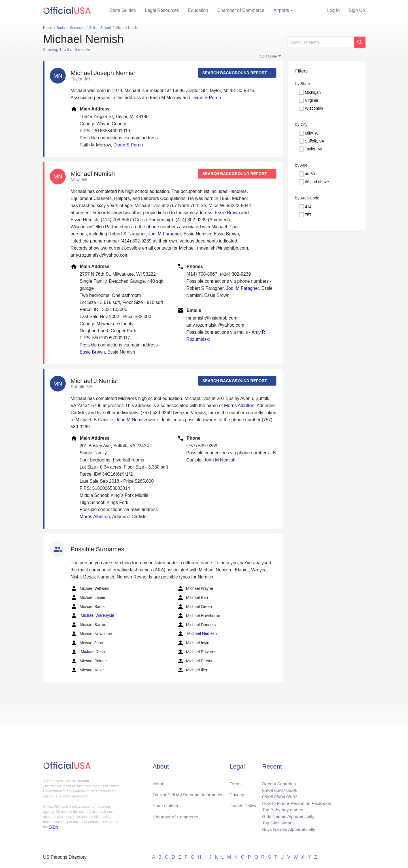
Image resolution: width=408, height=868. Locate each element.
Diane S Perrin (206, 98)
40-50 (310, 174)
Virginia (311, 100)
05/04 (278, 795)
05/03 (290, 795)
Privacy (237, 793)
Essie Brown (227, 213)
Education (198, 10)
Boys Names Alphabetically (287, 829)
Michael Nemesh (197, 634)
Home (159, 781)
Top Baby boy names (281, 809)
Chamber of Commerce (241, 10)
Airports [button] (281, 10)
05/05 (265, 795)
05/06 (290, 788)
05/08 (265, 788)
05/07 (278, 788)
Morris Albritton (239, 406)
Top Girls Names (277, 822)
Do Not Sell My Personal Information (189, 793)
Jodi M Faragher (165, 234)
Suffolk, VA (314, 141)
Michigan (313, 92)
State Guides (123, 10)
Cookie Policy (243, 804)
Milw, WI (312, 133)
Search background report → (237, 73)
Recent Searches (277, 781)
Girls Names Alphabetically (287, 815)
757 (308, 215)
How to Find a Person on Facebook (295, 802)
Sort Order (269, 56)
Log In (333, 10)
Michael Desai (88, 652)
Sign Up (357, 10)
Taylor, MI (313, 149)
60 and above (317, 182)
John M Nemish (131, 420)
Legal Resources (162, 10)
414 (308, 207)
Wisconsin (314, 108)
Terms (235, 781)
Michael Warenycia (92, 616)
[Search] (321, 42)
